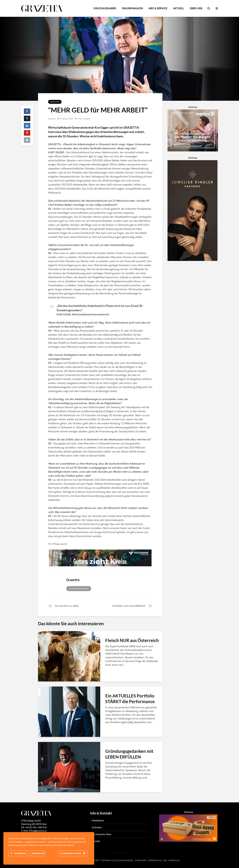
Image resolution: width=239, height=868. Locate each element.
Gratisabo (97, 827)
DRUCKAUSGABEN (105, 8)
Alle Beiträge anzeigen (79, 589)
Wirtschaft (55, 102)
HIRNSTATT (95, 860)
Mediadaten (98, 820)
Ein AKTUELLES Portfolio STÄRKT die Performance (130, 699)
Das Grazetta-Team (102, 834)
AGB (165, 860)
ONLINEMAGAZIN (132, 8)
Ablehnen (38, 853)
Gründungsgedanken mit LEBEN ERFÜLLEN (129, 754)
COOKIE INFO (141, 860)
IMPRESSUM (174, 860)
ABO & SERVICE (158, 8)
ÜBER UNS (196, 8)
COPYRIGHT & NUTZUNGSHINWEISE (117, 860)
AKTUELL (179, 8)
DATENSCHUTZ (155, 860)
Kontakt (96, 841)
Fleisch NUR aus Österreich (132, 640)
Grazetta (52, 119)
